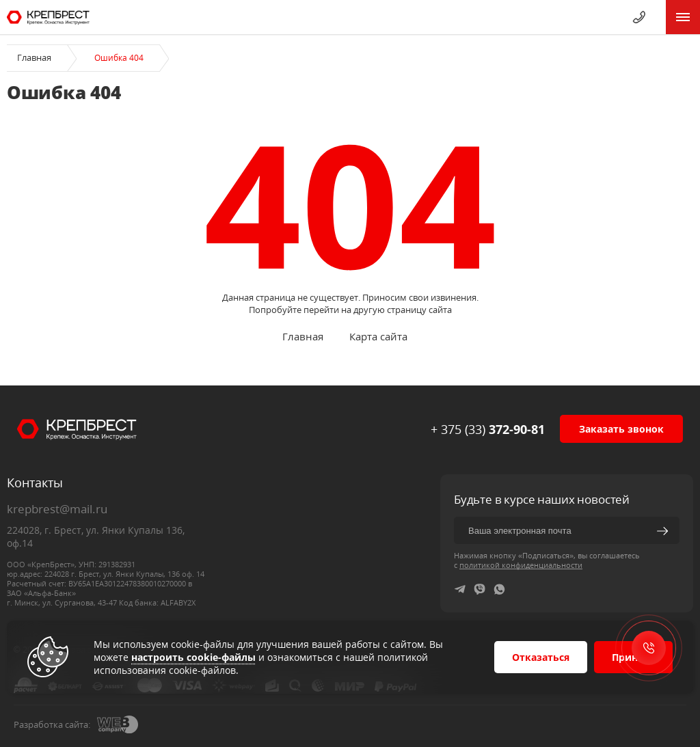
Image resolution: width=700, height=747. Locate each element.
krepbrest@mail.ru (57, 509)
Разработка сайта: (52, 724)
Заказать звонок (621, 429)
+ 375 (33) (488, 429)
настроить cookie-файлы (193, 657)
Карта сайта (378, 336)
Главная (34, 57)
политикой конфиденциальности (521, 565)
